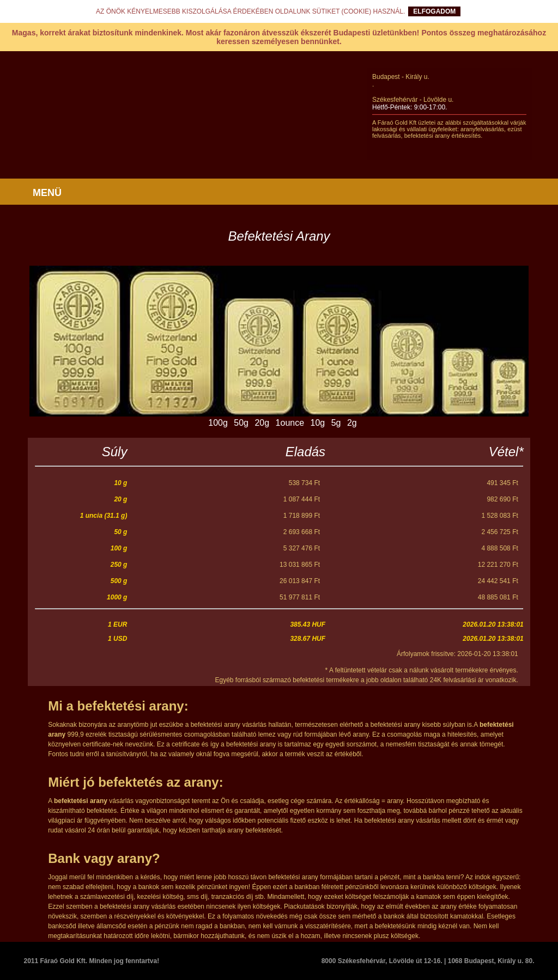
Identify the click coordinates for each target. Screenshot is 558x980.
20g (262, 423)
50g (241, 423)
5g (336, 423)
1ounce (290, 423)
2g (352, 423)
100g (218, 423)
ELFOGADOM (434, 11)
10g (318, 423)
